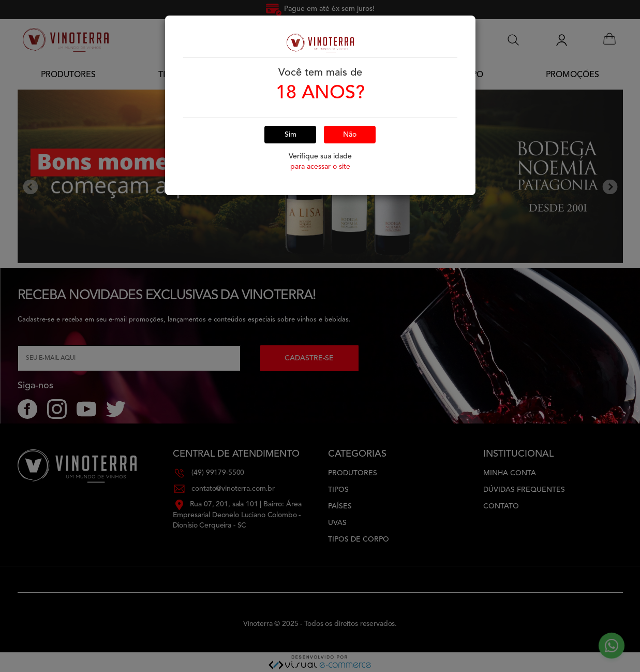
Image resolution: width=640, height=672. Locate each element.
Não (350, 118)
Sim (291, 118)
